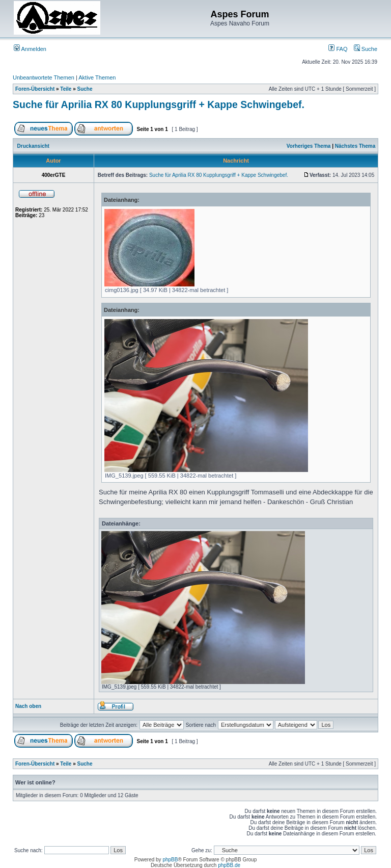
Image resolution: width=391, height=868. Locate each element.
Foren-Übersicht (35, 89)
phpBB (170, 860)
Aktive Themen (97, 77)
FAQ (338, 49)
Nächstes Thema (355, 146)
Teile (66, 89)
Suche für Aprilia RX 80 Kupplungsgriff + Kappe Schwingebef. (159, 104)
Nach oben (28, 706)
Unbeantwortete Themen (44, 77)
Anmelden (30, 49)
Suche (366, 49)
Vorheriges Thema (309, 146)
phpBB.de (229, 865)
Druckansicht (33, 146)
